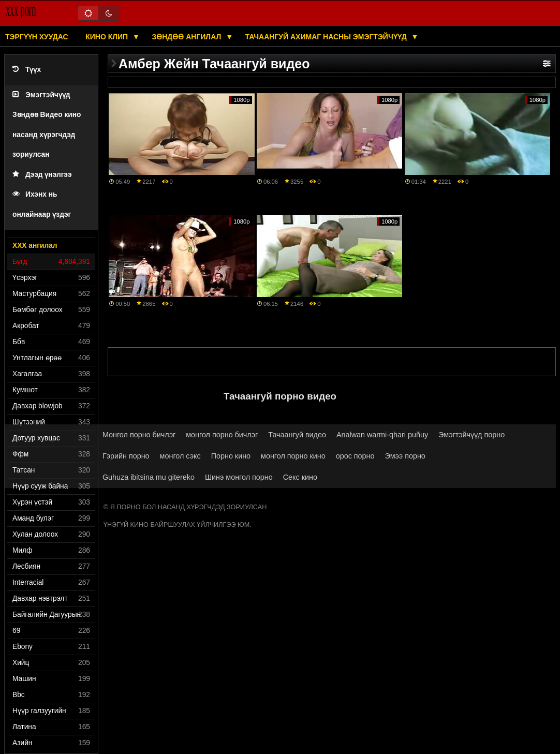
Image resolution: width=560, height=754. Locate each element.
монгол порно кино (293, 456)
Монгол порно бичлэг (139, 435)
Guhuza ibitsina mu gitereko (149, 477)
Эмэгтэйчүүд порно (471, 435)
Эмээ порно (405, 456)
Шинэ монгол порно (239, 477)
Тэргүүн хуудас (37, 37)
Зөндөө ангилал (187, 37)
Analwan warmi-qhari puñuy (382, 435)
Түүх (27, 70)
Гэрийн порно (126, 456)
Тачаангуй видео (297, 435)
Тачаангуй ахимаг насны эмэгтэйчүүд (327, 37)
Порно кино (231, 456)
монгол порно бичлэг (222, 435)
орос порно (355, 456)
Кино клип (108, 37)
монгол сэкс (180, 456)
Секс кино (300, 477)
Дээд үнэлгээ (42, 175)
